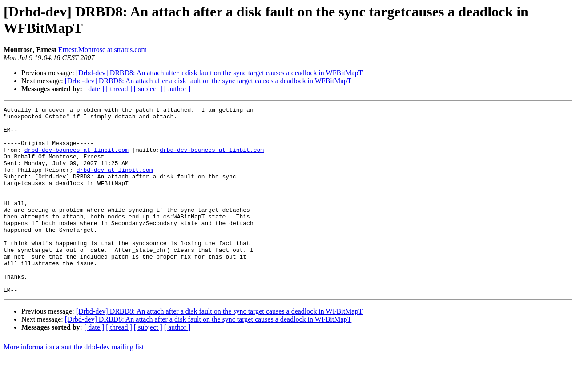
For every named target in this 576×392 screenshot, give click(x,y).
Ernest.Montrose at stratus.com (103, 50)
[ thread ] (119, 89)
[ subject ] (148, 89)
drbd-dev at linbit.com (115, 183)
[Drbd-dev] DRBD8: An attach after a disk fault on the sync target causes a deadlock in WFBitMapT (220, 73)
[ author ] (177, 89)
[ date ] (94, 89)
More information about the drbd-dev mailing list (74, 384)
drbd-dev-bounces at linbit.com (77, 159)
